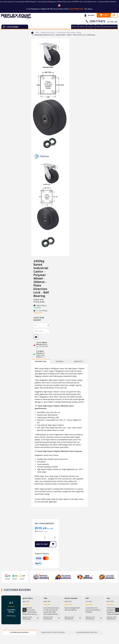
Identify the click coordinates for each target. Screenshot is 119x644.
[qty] (42, 325)
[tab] (41, 361)
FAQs (89, 27)
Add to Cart (46, 544)
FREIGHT (99, 27)
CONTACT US (82, 27)
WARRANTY (78, 361)
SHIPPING (59, 361)
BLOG (93, 27)
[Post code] (42, 331)
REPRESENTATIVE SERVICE (110, 27)
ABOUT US (75, 27)
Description (41, 361)
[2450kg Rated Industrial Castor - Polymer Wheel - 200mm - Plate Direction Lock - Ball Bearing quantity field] (46, 537)
